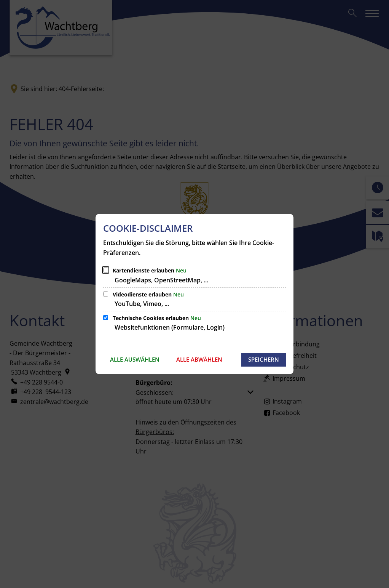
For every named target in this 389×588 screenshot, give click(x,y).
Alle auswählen (135, 359)
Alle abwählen (199, 359)
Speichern (264, 359)
